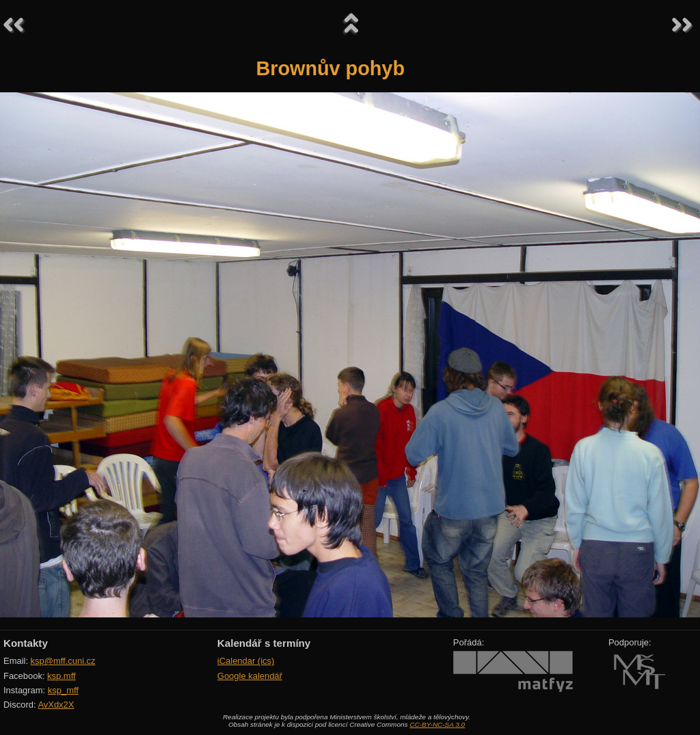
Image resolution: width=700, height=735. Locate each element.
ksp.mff (62, 676)
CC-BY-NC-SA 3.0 (437, 724)
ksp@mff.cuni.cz (63, 661)
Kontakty (26, 643)
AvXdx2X (56, 705)
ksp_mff (63, 690)
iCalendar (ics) (246, 661)
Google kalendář (250, 676)
